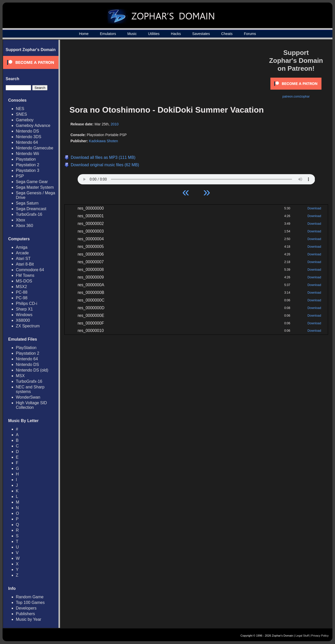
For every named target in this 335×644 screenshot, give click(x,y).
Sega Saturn (27, 203)
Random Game (30, 597)
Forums (250, 34)
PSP (20, 176)
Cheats (227, 34)
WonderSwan (28, 397)
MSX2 (21, 287)
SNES (21, 114)
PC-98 (22, 298)
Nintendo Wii (27, 154)
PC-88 (22, 292)
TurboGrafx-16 (29, 214)
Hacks (176, 34)
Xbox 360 (25, 226)
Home (84, 34)
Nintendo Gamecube (35, 148)
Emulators (108, 34)
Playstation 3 (28, 170)
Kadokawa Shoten (103, 141)
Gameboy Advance (33, 126)
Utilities (154, 34)
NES (20, 109)
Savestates (201, 34)
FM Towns (25, 275)
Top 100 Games (30, 603)
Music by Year (29, 619)
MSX (20, 376)
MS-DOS (24, 281)
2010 (115, 124)
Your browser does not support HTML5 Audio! (196, 178)
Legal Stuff (302, 636)
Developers (26, 608)
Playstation (26, 159)
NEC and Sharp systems (30, 389)
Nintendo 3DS (29, 137)
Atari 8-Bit (25, 264)
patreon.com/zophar (296, 97)
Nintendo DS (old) (32, 370)
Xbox (20, 220)
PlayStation (26, 348)
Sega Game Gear (32, 182)
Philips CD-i (27, 303)
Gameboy (25, 120)
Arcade (22, 253)
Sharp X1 (24, 309)
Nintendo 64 (27, 142)
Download (314, 208)
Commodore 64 (30, 270)
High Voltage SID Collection (31, 405)
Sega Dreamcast (31, 209)
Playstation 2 (28, 165)
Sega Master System (35, 187)
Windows (24, 315)
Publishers (25, 614)
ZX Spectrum (28, 326)
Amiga (22, 247)
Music (132, 34)
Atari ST (23, 259)
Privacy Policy (320, 636)
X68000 (23, 320)
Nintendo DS (27, 131)
